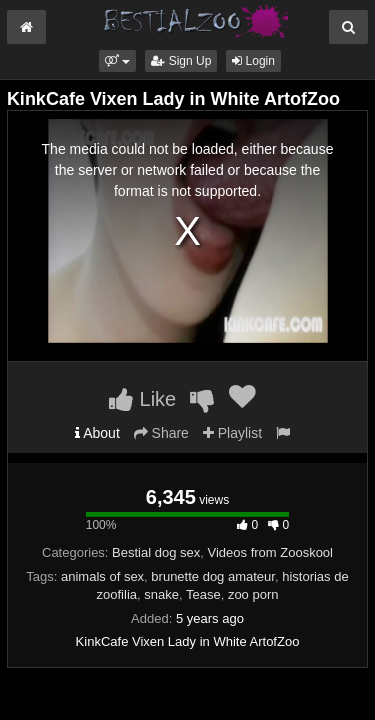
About (97, 433)
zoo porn (253, 594)
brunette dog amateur (213, 576)
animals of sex (102, 576)
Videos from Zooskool (271, 552)
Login (253, 61)
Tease (203, 594)
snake (161, 594)
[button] (117, 61)
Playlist (232, 433)
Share (161, 433)
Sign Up (181, 61)
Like (142, 399)
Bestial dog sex (156, 552)
